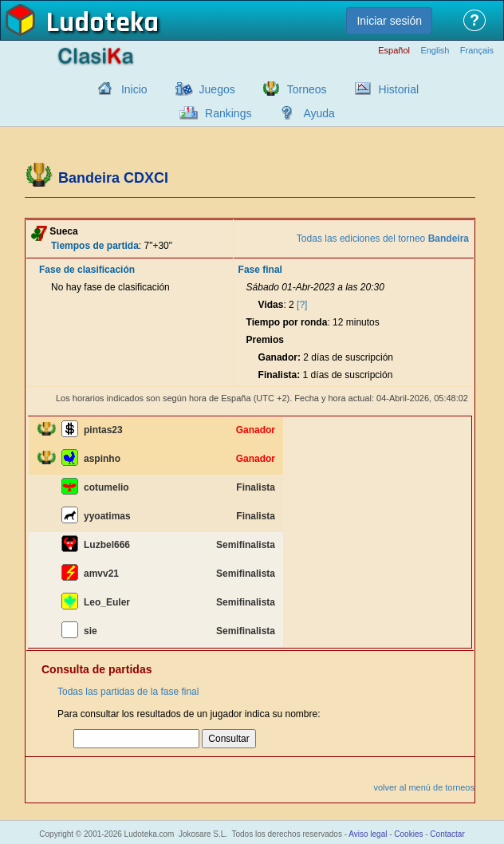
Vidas (271, 305)
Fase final (260, 270)
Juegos (217, 89)
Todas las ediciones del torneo (383, 239)
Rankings (228, 113)
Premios (265, 340)
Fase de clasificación (87, 270)
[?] (302, 305)
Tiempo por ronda (287, 322)
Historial (399, 89)
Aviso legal (368, 834)
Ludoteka (102, 23)
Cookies (408, 834)
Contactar (447, 834)
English (435, 51)
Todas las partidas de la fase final (128, 692)
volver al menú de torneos (424, 787)
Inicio (134, 89)
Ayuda (319, 113)
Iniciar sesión (389, 21)
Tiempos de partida (95, 246)
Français (477, 51)
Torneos (307, 89)
